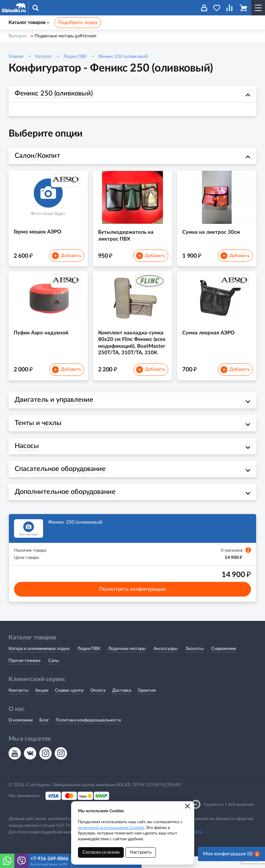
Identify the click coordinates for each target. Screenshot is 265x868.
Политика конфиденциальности (88, 732)
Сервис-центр (69, 702)
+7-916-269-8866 (49, 859)
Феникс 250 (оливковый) (123, 57)
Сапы (54, 672)
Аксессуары (165, 661)
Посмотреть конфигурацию (132, 601)
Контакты (18, 702)
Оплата (98, 702)
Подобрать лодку (78, 23)
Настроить (141, 852)
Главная (16, 57)
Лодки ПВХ (75, 57)
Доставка (122, 702)
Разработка (214, 816)
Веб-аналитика (241, 816)
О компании (21, 732)
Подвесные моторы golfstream (65, 36)
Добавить (66, 259)
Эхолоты (194, 661)
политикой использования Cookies (111, 828)
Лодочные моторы (127, 661)
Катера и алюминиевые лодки (39, 661)
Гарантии (147, 702)
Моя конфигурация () (231, 861)
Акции (42, 702)
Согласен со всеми (101, 852)
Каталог (43, 57)
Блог (44, 732)
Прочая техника (24, 672)
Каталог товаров (29, 23)
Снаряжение (224, 661)
